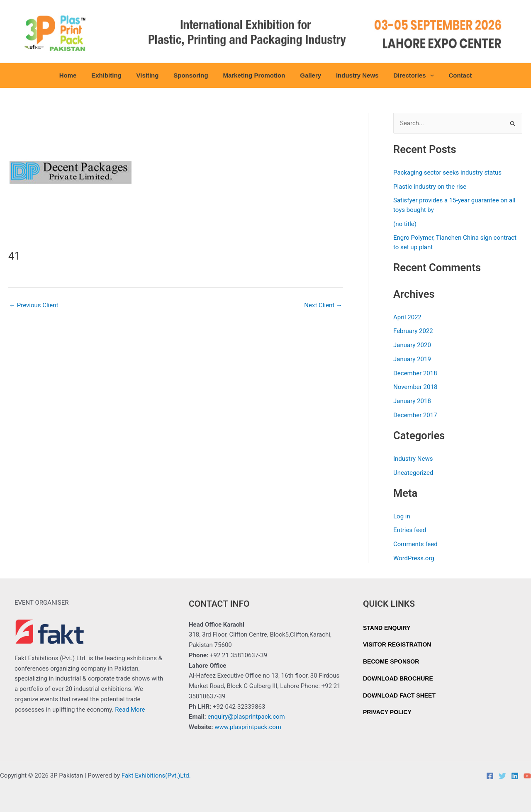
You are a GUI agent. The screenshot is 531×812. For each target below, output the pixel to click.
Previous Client (34, 305)
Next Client (323, 305)
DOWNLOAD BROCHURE (398, 678)
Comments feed (415, 544)
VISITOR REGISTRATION (397, 644)
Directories (406, 75)
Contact (451, 75)
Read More (130, 710)
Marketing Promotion (254, 75)
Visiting (152, 75)
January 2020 (412, 345)
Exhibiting (114, 75)
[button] (423, 75)
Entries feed (410, 530)
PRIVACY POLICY (387, 712)
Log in (402, 516)
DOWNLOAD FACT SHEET (399, 695)
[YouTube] (527, 776)
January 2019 (412, 359)
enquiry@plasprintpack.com (246, 717)
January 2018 (412, 401)
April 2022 (407, 317)
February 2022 (413, 331)
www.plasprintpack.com (248, 727)
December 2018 (415, 373)
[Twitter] (502, 776)
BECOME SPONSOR (391, 661)
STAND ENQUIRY (387, 628)
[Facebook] (490, 776)
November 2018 (415, 387)
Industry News (352, 75)
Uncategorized (413, 473)
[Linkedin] (515, 776)
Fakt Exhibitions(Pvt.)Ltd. (156, 776)
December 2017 (415, 415)
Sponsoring (193, 75)
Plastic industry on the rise (430, 187)
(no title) (405, 224)
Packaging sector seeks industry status (447, 173)
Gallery (308, 75)
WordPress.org (414, 558)
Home (78, 75)
